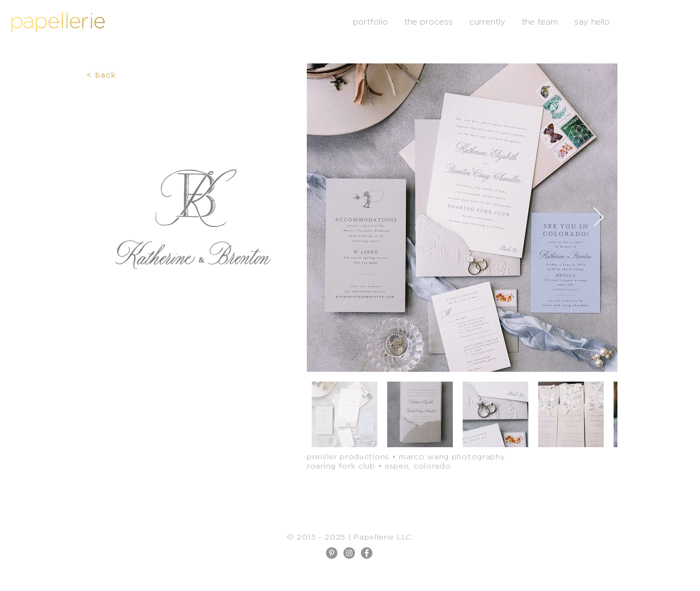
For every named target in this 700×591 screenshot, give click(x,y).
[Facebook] (367, 553)
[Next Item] (599, 218)
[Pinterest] (332, 553)
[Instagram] (349, 553)
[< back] (102, 74)
